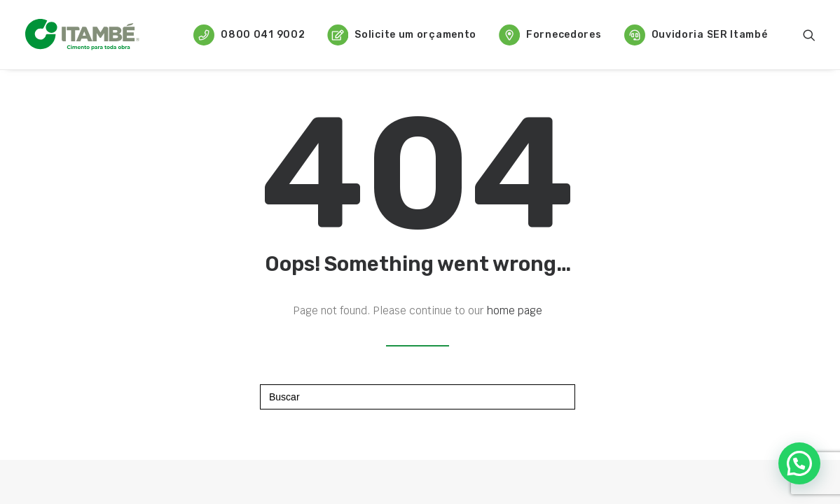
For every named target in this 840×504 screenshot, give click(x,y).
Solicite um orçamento (402, 35)
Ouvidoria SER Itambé (696, 35)
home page (515, 310)
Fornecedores (550, 35)
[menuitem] (249, 35)
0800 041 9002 (249, 35)
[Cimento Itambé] (83, 35)
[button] (809, 35)
